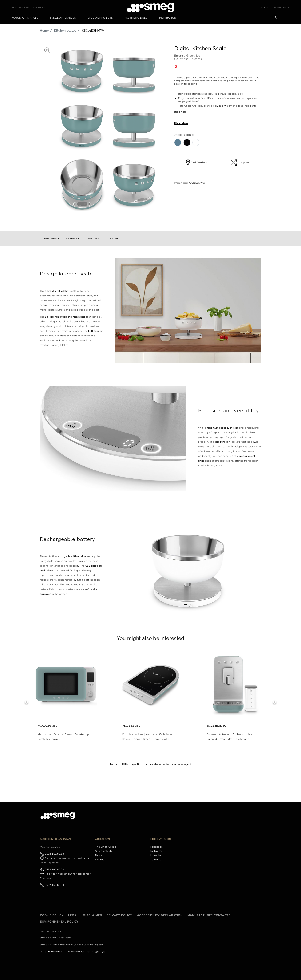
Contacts (263, 7)
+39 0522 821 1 (54, 952)
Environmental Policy (59, 921)
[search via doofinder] (277, 17)
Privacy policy (119, 915)
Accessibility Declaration (160, 915)
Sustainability (39, 7)
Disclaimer (92, 915)
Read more (180, 112)
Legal (73, 915)
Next (275, 702)
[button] (47, 50)
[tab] (51, 238)
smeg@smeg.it (98, 952)
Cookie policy (52, 915)
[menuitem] (26, 18)
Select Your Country (49, 931)
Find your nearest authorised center (68, 858)
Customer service (280, 7)
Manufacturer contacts (209, 915)
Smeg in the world (21, 7)
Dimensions (181, 123)
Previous (26, 702)
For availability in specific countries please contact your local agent (150, 764)
